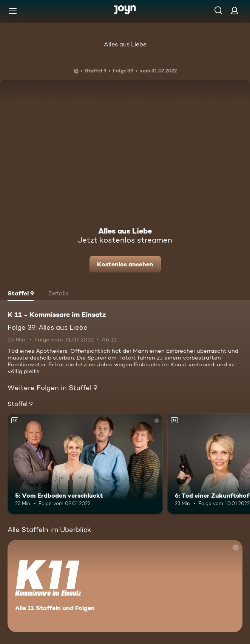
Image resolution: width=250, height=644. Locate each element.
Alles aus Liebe (125, 44)
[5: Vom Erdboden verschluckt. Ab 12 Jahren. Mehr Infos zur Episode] (85, 464)
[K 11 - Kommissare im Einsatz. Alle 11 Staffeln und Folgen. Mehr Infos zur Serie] (125, 586)
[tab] (21, 294)
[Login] (235, 10)
